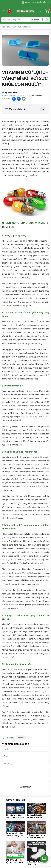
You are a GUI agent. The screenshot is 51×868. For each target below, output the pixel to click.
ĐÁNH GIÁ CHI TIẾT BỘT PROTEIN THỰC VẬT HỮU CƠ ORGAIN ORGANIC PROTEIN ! (15, 861)
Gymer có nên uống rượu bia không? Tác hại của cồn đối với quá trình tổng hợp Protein (15, 834)
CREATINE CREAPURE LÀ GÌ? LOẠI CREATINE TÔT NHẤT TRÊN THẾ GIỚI (36, 863)
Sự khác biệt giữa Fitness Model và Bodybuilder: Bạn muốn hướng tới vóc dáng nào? (35, 816)
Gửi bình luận (26, 787)
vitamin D (12, 129)
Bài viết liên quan (15, 800)
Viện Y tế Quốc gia (15, 241)
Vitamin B (21, 738)
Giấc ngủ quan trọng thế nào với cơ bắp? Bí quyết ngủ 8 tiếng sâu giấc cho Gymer (36, 837)
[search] (47, 20)
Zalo (19, 99)
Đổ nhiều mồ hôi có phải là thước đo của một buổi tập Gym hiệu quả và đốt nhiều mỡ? (15, 816)
